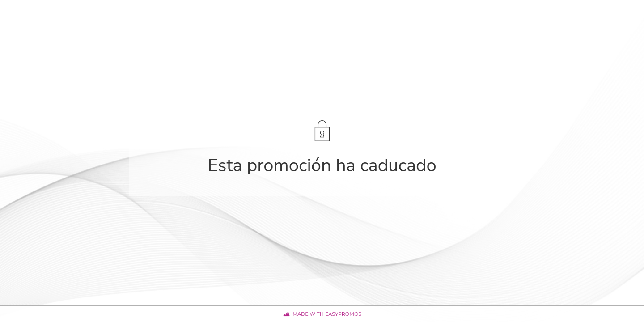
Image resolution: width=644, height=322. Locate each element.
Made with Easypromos (327, 314)
